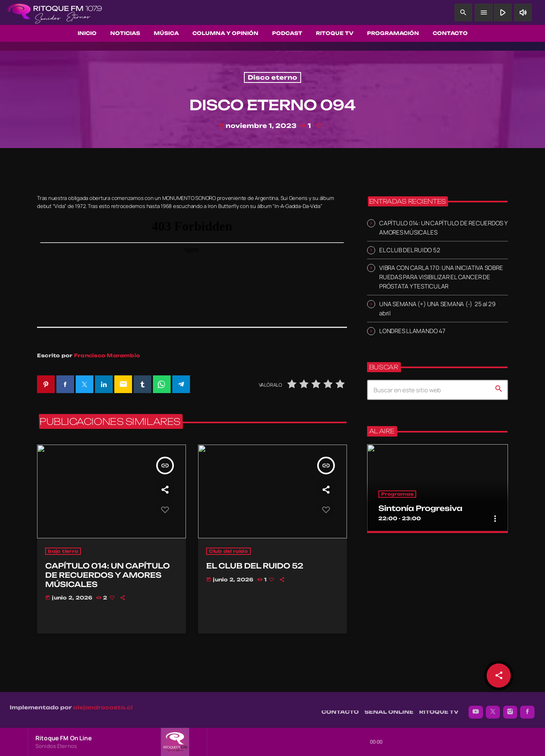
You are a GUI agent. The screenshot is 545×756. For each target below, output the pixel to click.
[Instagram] (510, 708)
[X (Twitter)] (493, 708)
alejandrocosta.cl (103, 704)
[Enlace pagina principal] (55, 12)
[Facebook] (527, 708)
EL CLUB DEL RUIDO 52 (410, 250)
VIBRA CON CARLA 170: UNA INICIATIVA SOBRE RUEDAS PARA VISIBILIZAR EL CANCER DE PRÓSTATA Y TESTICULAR (441, 277)
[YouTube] (476, 708)
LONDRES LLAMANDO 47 (412, 331)
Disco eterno (272, 77)
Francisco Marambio (107, 355)
